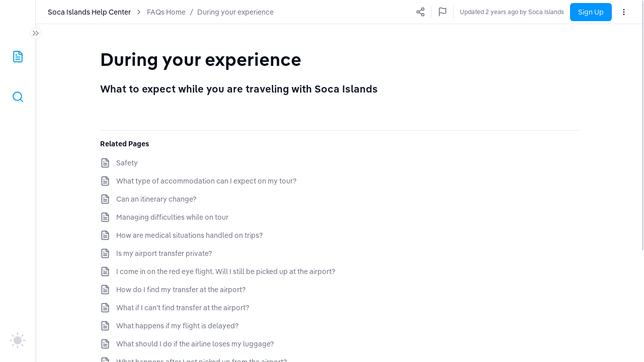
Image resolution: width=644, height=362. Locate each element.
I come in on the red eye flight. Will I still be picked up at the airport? (226, 271)
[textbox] (201, 59)
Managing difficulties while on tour (172, 217)
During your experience (235, 12)
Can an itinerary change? (156, 199)
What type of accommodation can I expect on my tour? (206, 181)
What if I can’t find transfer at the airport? (183, 308)
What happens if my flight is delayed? (177, 326)
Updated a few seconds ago (525, 12)
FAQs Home (166, 12)
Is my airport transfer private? (164, 253)
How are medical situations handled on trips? (189, 235)
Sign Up (591, 12)
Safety (127, 163)
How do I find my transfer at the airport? (181, 290)
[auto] (18, 340)
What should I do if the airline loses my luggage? (195, 344)
